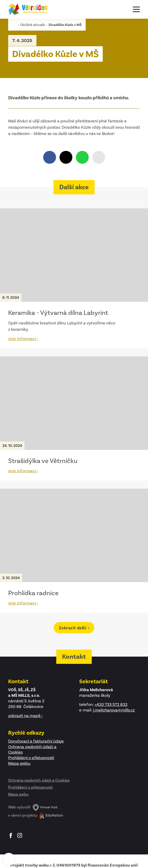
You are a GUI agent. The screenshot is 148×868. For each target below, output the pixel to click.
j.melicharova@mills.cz (114, 710)
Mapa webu (19, 763)
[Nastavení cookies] (9, 859)
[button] (136, 9)
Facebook (11, 836)
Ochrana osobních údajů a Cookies (39, 780)
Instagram (20, 836)
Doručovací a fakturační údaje (36, 741)
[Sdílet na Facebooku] (50, 157)
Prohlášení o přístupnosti (31, 758)
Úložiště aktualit (33, 25)
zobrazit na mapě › (25, 716)
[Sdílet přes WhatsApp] (82, 157)
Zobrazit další (73, 628)
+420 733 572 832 (111, 704)
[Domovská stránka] (28, 9)
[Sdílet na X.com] (66, 157)
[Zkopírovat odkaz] (99, 157)
